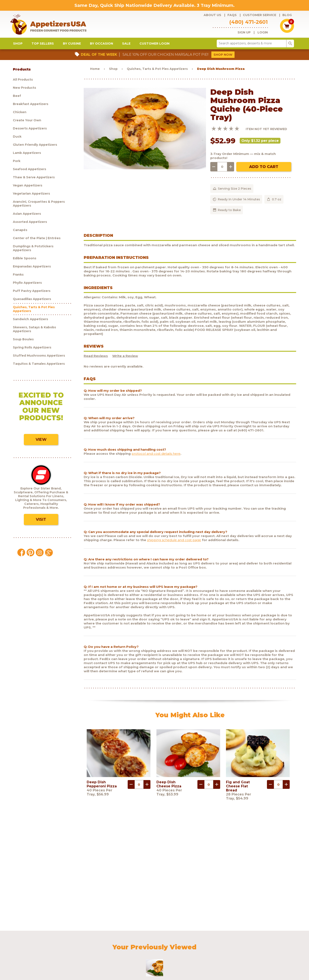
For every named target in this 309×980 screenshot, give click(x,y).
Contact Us (224, 943)
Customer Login (154, 47)
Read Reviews (96, 360)
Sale (126, 47)
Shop (18, 47)
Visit (41, 523)
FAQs (232, 15)
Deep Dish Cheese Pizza (169, 788)
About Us (212, 15)
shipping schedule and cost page (174, 544)
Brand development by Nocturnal (142, 966)
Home (95, 72)
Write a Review (125, 360)
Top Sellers (43, 47)
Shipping (190, 943)
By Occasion (101, 47)
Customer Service (260, 15)
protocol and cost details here (156, 457)
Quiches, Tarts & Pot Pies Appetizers (157, 72)
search (290, 47)
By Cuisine (72, 47)
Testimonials (245, 943)
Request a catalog (130, 943)
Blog (287, 15)
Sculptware (50, 948)
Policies (207, 943)
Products (49, 943)
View (41, 443)
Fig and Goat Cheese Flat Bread (238, 790)
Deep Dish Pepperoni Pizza (102, 788)
